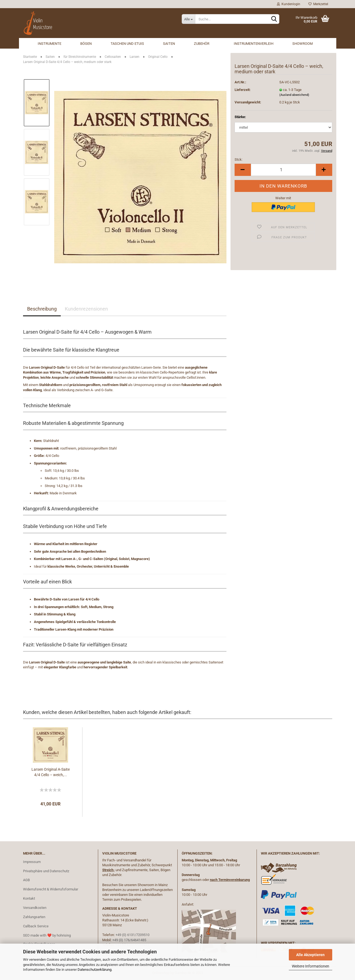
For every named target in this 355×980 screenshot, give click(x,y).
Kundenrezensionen (86, 309)
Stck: (239, 159)
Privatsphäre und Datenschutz (46, 871)
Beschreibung (42, 309)
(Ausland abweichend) (294, 95)
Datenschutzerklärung (95, 970)
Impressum (32, 862)
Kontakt (29, 898)
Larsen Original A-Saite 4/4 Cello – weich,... (51, 772)
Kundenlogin (289, 4)
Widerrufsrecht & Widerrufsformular (51, 889)
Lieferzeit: (243, 90)
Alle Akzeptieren (310, 955)
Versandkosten (35, 908)
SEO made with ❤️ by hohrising (47, 935)
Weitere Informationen (311, 966)
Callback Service (36, 926)
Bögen (86, 44)
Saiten (169, 44)
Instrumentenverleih (254, 44)
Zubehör (202, 44)
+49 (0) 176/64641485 (129, 940)
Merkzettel (318, 4)
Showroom (303, 44)
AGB (26, 880)
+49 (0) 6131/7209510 (132, 935)
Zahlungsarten (34, 917)
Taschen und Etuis (127, 44)
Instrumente (49, 44)
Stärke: (240, 117)
